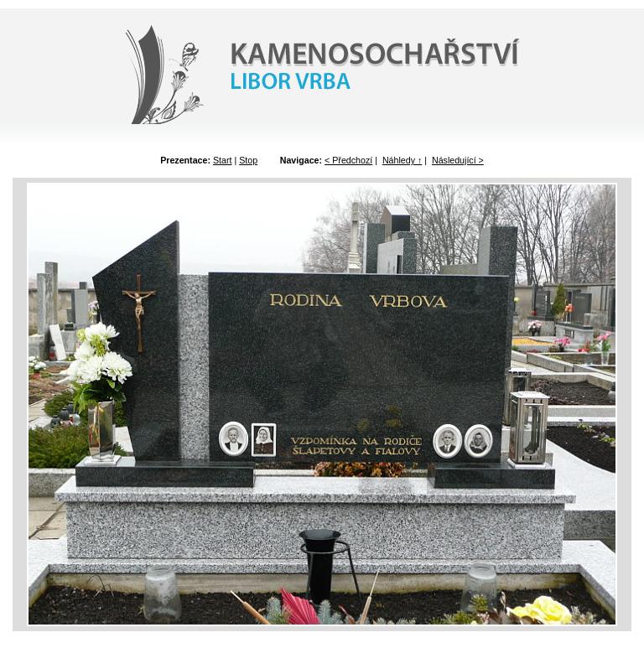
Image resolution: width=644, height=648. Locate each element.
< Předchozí (348, 160)
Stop (248, 160)
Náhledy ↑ (402, 160)
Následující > (458, 160)
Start (223, 160)
